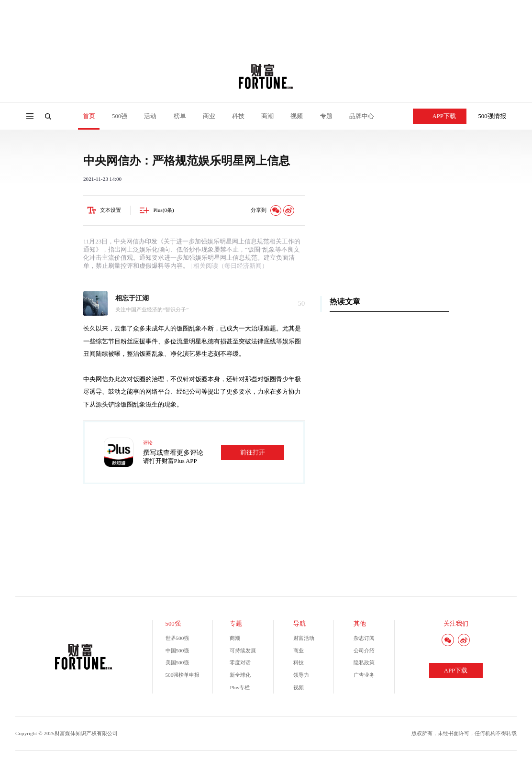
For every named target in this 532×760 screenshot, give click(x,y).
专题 (326, 116)
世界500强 (177, 638)
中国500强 (177, 650)
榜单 (180, 116)
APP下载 (440, 116)
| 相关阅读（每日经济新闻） (228, 266)
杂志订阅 (364, 638)
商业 (209, 116)
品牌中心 (362, 116)
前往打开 (253, 452)
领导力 (301, 675)
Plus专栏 (239, 687)
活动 (150, 116)
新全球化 (240, 675)
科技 (238, 116)
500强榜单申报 (183, 675)
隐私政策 (364, 662)
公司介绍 (364, 650)
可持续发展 (243, 650)
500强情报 (492, 116)
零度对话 (240, 662)
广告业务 (364, 675)
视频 (297, 116)
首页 (89, 116)
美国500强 (177, 662)
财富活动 (304, 638)
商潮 (267, 116)
